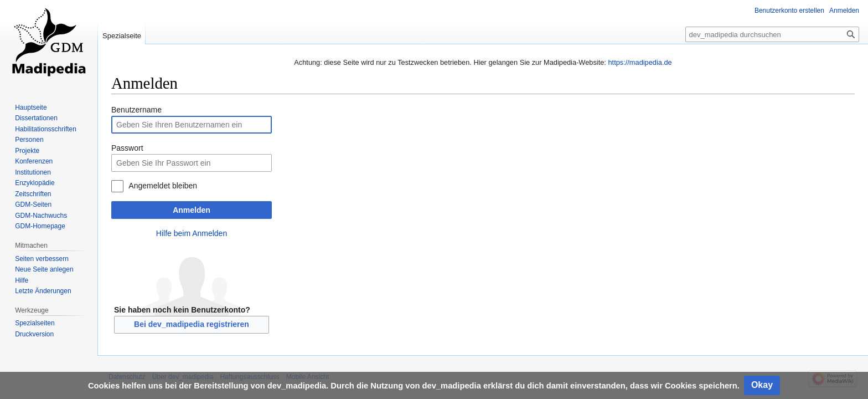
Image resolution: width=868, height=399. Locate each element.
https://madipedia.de (640, 62)
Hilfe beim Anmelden (192, 233)
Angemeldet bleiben (163, 186)
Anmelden (192, 210)
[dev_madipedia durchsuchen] (772, 34)
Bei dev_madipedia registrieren (192, 324)
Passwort (127, 148)
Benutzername (136, 110)
